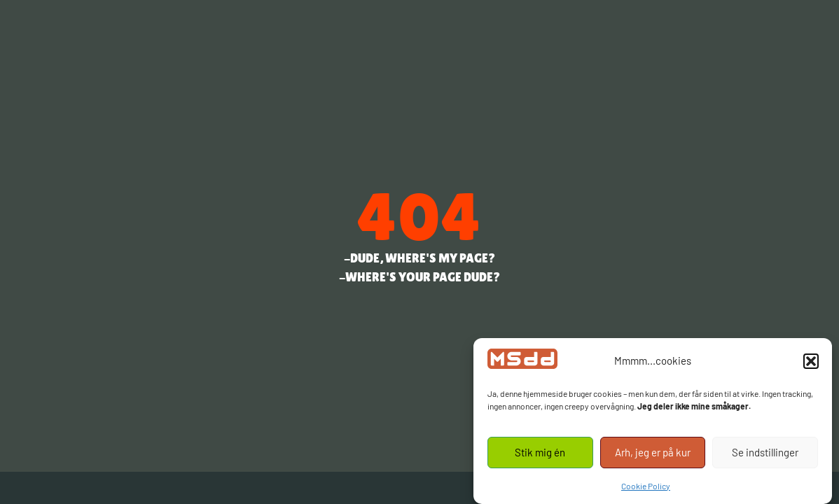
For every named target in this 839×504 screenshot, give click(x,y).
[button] (811, 361)
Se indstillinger (765, 452)
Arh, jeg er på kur (653, 452)
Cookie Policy (646, 486)
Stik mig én (540, 452)
